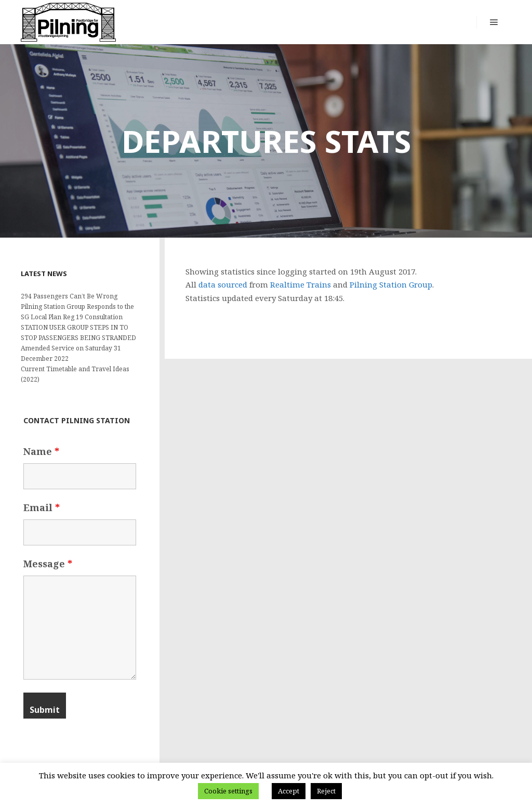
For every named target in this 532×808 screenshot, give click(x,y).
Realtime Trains (301, 284)
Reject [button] (326, 791)
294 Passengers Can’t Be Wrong (69, 296)
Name (41, 451)
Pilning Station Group (391, 284)
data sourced (223, 284)
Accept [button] (289, 791)
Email (42, 507)
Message (48, 564)
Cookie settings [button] (228, 791)
